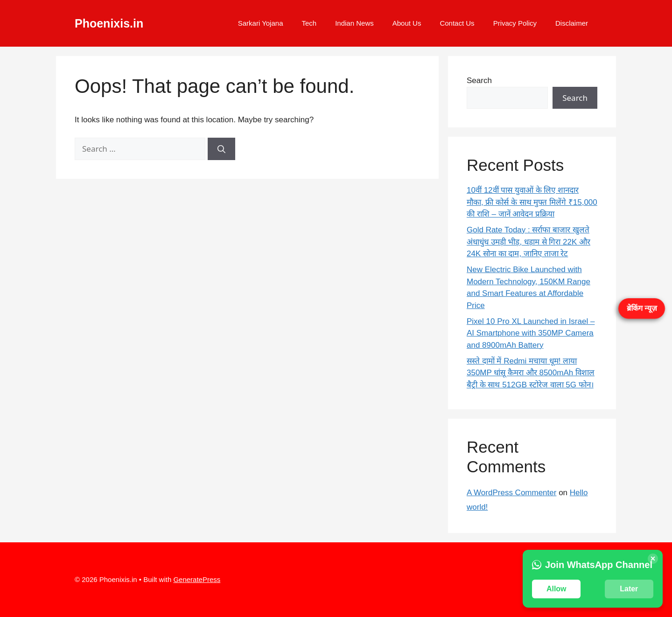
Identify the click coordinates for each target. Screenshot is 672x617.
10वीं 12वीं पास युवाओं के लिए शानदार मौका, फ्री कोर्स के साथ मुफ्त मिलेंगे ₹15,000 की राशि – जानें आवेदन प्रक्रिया (532, 202)
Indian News (354, 23)
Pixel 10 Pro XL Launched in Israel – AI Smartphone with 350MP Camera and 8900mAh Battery (531, 333)
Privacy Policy (515, 23)
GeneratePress (197, 579)
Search (479, 81)
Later (629, 589)
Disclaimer (572, 23)
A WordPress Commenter (511, 493)
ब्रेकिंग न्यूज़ (642, 308)
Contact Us (457, 23)
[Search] (221, 149)
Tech (309, 23)
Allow (556, 589)
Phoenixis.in (109, 23)
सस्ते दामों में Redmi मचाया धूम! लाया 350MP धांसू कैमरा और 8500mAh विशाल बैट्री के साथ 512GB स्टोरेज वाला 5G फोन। (531, 373)
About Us (407, 23)
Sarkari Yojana (261, 23)
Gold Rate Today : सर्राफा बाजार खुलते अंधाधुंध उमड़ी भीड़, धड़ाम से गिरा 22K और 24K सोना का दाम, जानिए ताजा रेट (528, 242)
